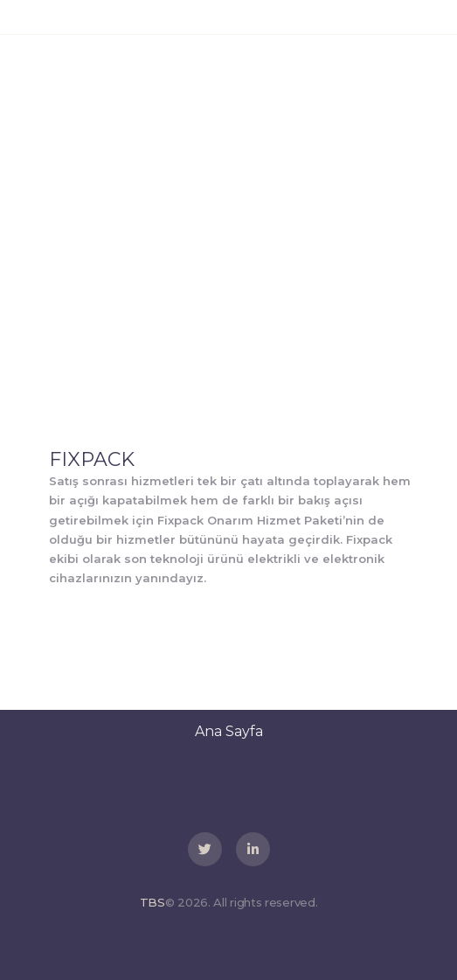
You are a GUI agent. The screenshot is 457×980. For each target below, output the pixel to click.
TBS (152, 902)
